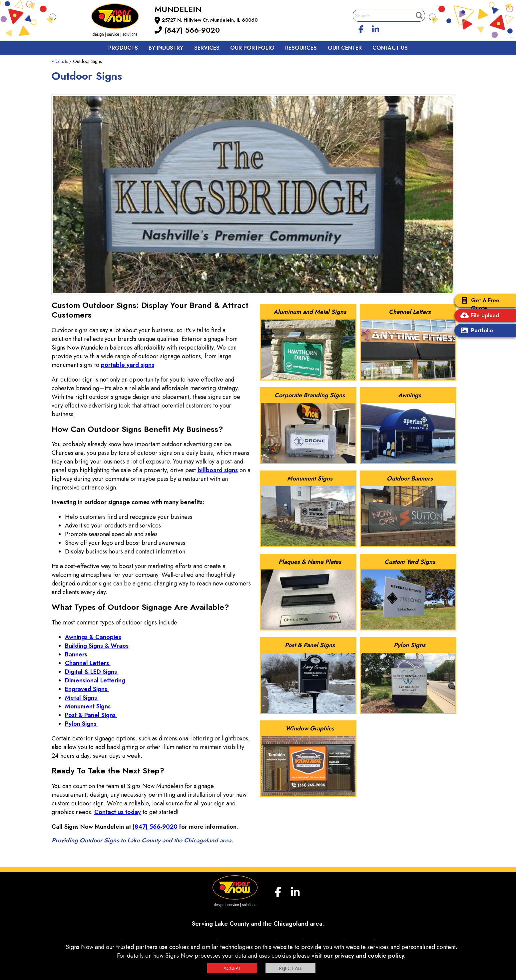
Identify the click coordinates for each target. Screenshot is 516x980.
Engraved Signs (87, 689)
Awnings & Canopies (93, 637)
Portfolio (475, 331)
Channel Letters (88, 663)
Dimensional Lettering (96, 680)
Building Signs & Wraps (97, 646)
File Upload (478, 316)
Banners (76, 654)
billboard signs (218, 470)
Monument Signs (89, 706)
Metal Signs (82, 698)
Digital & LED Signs (92, 672)
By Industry (166, 48)
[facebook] (361, 28)
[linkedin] (375, 28)
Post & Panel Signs (91, 715)
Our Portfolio (252, 48)
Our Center (345, 48)
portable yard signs (128, 365)
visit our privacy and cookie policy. (359, 956)
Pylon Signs (81, 724)
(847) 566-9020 (187, 30)
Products (123, 48)
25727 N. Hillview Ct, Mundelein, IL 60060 (210, 20)
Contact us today (118, 812)
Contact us (390, 48)
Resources (301, 48)
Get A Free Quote (479, 304)
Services (207, 48)
